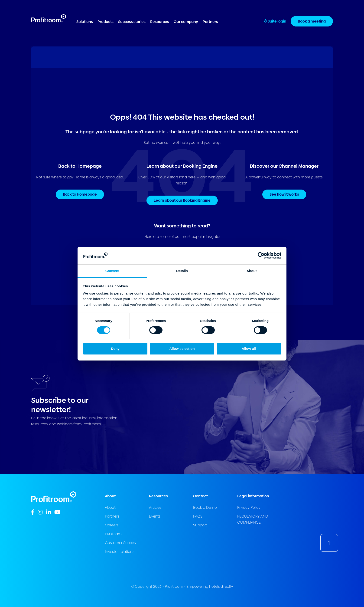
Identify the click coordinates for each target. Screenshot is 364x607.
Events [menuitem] (155, 516)
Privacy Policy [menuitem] (249, 507)
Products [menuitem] (106, 22)
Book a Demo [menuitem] (205, 507)
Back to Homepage (80, 194)
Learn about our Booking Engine (182, 200)
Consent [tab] (112, 271)
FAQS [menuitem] (198, 516)
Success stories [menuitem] (132, 22)
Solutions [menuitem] (85, 22)
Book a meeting (312, 21)
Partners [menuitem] (210, 22)
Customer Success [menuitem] (121, 543)
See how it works (284, 194)
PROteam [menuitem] (113, 534)
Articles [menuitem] (155, 507)
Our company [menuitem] (186, 22)
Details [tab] (182, 271)
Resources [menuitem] (160, 22)
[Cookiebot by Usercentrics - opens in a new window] (261, 256)
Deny (115, 349)
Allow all (249, 349)
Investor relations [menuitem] (120, 552)
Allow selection (182, 349)
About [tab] (252, 271)
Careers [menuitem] (112, 525)
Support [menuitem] (200, 525)
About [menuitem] (110, 507)
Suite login (275, 21)
